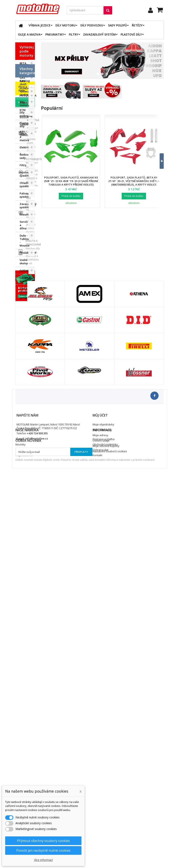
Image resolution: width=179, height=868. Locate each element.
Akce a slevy (23, 392)
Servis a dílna (24, 304)
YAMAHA (25, 124)
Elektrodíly (27, 226)
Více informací (43, 860)
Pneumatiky (55, 34)
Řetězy (137, 25)
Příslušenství (27, 332)
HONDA (25, 88)
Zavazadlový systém (99, 34)
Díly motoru (65, 25)
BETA (23, 63)
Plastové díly (131, 34)
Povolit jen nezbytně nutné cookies (43, 850)
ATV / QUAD (24, 133)
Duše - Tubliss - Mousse (25, 319)
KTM (23, 110)
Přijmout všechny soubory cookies (43, 841)
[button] (159, 161)
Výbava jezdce (40, 25)
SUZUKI (25, 117)
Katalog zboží (25, 161)
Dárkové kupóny (25, 358)
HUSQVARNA (27, 95)
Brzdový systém (25, 253)
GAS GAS (22, 79)
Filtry (74, 34)
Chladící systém (25, 263)
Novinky (24, 406)
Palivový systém (25, 274)
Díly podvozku (92, 25)
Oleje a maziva (29, 34)
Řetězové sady (26, 235)
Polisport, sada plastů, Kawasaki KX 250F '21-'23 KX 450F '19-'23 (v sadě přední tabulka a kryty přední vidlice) (71, 181)
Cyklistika (26, 349)
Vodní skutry (24, 341)
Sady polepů (117, 25)
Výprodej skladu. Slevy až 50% (26, 372)
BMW (23, 70)
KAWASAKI (26, 103)
